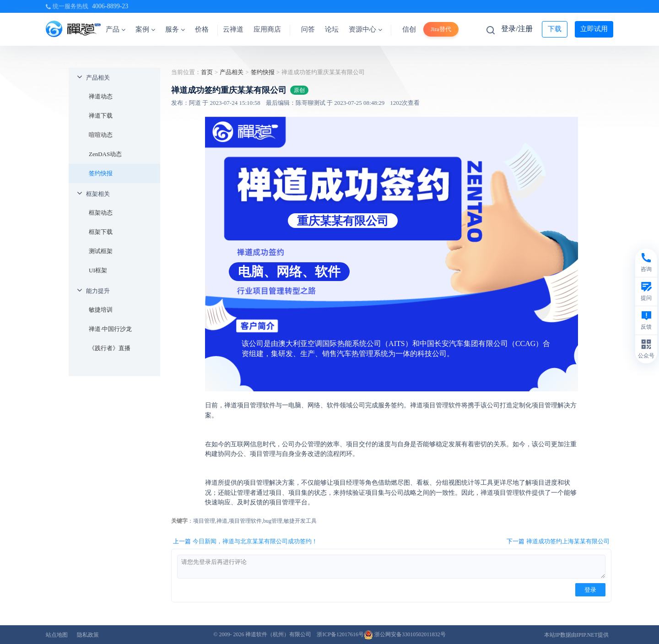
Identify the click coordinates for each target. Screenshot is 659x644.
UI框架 (98, 270)
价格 (202, 29)
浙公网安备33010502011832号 (405, 634)
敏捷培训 (101, 310)
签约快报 (101, 173)
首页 (207, 72)
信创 (409, 29)
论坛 (332, 29)
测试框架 (101, 251)
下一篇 (558, 541)
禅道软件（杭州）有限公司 (278, 634)
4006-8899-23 (110, 6)
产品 (116, 29)
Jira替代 (441, 29)
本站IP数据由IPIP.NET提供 (576, 635)
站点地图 (57, 635)
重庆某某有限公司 (343, 221)
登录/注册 (517, 29)
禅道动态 (101, 96)
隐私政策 (88, 635)
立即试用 (594, 29)
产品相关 (98, 78)
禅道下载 (101, 116)
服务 (175, 29)
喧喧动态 (101, 135)
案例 (145, 29)
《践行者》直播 (110, 348)
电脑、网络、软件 (289, 272)
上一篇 (245, 541)
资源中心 (365, 29)
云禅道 (233, 29)
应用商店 (267, 29)
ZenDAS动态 (105, 154)
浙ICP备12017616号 (340, 634)
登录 (590, 590)
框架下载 (101, 232)
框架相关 (98, 194)
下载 (555, 29)
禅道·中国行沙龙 (110, 329)
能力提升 (98, 291)
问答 (308, 29)
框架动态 (101, 213)
